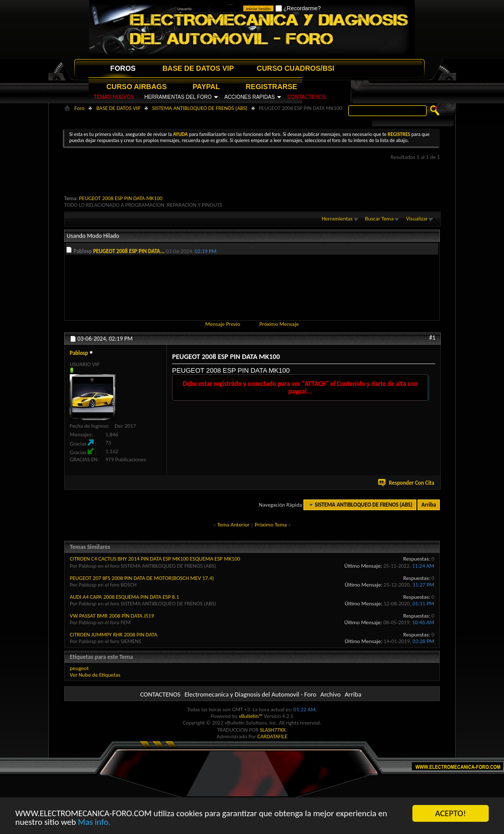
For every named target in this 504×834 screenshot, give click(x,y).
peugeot (79, 668)
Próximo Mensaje (279, 324)
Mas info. (94, 823)
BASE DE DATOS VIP (198, 68)
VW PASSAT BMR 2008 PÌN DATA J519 (112, 616)
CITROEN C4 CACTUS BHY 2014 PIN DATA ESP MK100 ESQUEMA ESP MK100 (155, 559)
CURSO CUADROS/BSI (295, 68)
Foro (79, 108)
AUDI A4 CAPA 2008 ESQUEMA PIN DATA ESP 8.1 (124, 597)
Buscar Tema (379, 219)
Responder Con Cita (407, 483)
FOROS (123, 68)
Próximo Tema (271, 525)
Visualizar (417, 219)
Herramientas (337, 219)
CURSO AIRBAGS (137, 87)
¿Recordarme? (298, 8)
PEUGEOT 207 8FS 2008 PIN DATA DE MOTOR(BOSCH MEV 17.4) (142, 578)
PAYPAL (206, 87)
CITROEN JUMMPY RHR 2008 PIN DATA (114, 635)
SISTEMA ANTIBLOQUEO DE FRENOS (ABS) (200, 108)
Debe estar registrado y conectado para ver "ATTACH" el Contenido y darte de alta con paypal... (300, 387)
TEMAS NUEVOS (114, 97)
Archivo (330, 694)
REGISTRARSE (272, 87)
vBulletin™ (251, 716)
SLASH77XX (273, 730)
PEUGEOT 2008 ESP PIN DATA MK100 (121, 198)
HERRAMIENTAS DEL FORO (178, 97)
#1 (432, 338)
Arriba (429, 505)
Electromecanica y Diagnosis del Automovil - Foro (250, 694)
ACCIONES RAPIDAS (250, 97)
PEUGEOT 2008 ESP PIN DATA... (129, 251)
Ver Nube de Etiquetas (95, 675)
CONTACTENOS (307, 97)
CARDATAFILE (273, 736)
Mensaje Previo (223, 324)
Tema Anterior (233, 525)
